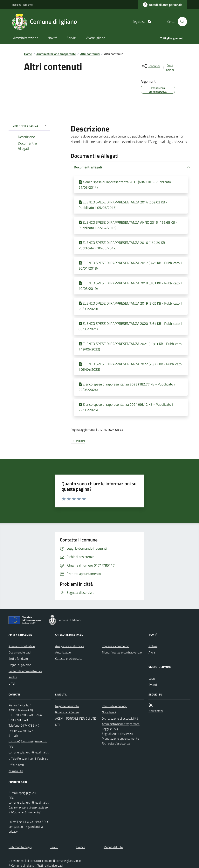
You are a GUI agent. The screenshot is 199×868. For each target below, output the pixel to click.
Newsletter (156, 711)
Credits (81, 847)
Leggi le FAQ (110, 729)
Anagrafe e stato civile (70, 646)
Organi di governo (20, 665)
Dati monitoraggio (20, 847)
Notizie (153, 646)
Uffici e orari (16, 765)
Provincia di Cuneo (67, 712)
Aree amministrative (22, 646)
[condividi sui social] (151, 66)
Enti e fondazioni (19, 659)
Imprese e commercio (116, 646)
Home (28, 54)
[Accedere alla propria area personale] (163, 5)
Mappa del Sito (113, 847)
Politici (13, 677)
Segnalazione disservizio (117, 734)
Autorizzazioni (64, 652)
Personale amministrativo (25, 671)
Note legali (109, 712)
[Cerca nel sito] (181, 22)
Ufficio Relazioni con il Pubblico (28, 759)
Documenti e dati (20, 652)
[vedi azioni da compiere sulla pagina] (168, 67)
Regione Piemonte (22, 5)
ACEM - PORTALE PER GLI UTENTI (75, 722)
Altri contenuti (90, 54)
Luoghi (153, 678)
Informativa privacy (114, 706)
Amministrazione (26, 38)
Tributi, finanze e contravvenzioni (123, 655)
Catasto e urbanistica (69, 659)
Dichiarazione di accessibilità (120, 718)
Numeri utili (16, 771)
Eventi (153, 685)
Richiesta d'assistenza (116, 743)
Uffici (12, 683)
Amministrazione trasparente (56, 54)
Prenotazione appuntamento (120, 738)
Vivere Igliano (96, 38)
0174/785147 (30, 725)
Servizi (72, 38)
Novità (52, 38)
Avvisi (152, 652)
